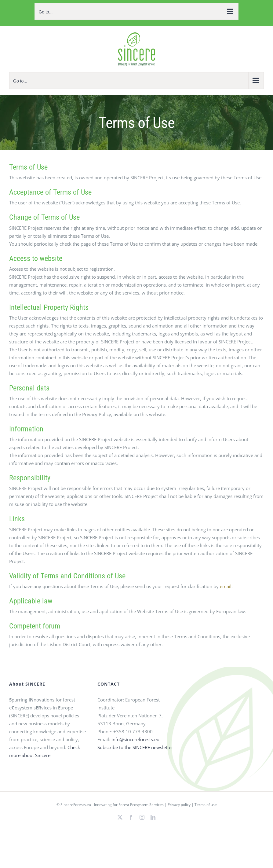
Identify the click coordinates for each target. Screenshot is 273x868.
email (226, 586)
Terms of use (206, 805)
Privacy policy (179, 805)
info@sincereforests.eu (135, 739)
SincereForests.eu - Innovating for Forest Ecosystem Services (112, 805)
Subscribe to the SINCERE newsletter (135, 747)
